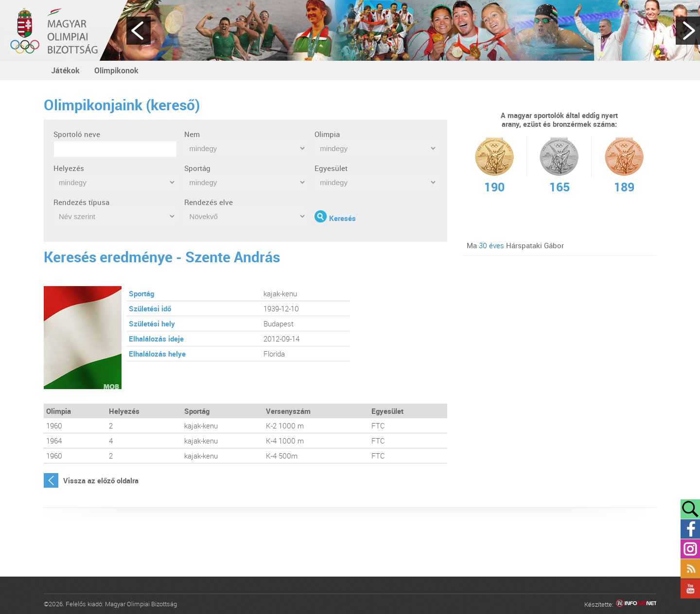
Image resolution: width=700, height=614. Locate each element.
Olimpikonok (116, 70)
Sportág (197, 168)
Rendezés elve (209, 202)
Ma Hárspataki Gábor (515, 245)
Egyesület (331, 168)
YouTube (690, 589)
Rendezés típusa (81, 202)
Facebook (690, 529)
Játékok (65, 70)
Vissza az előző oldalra (101, 480)
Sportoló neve (77, 134)
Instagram (690, 549)
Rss (690, 569)
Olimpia (327, 134)
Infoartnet (636, 605)
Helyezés (69, 168)
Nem (192, 134)
